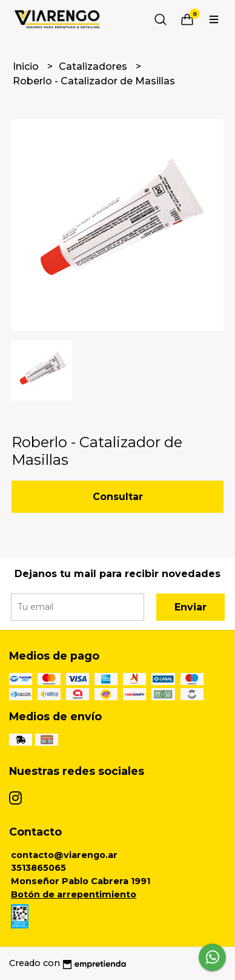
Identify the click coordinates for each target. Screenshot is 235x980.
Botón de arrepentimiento (74, 894)
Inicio (27, 66)
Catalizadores (94, 66)
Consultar (118, 497)
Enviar (190, 607)
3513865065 (38, 868)
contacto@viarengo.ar (64, 855)
